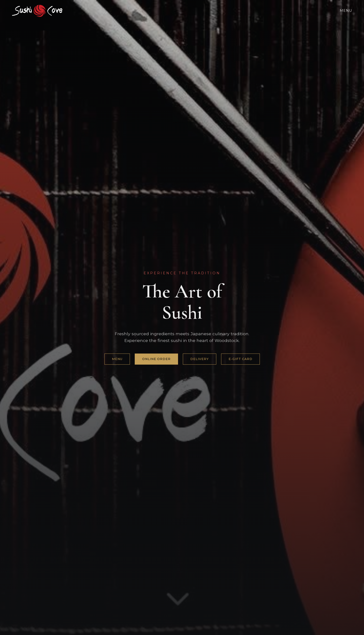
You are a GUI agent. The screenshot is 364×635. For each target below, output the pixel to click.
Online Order (156, 359)
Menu (346, 11)
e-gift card (240, 359)
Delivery (200, 359)
